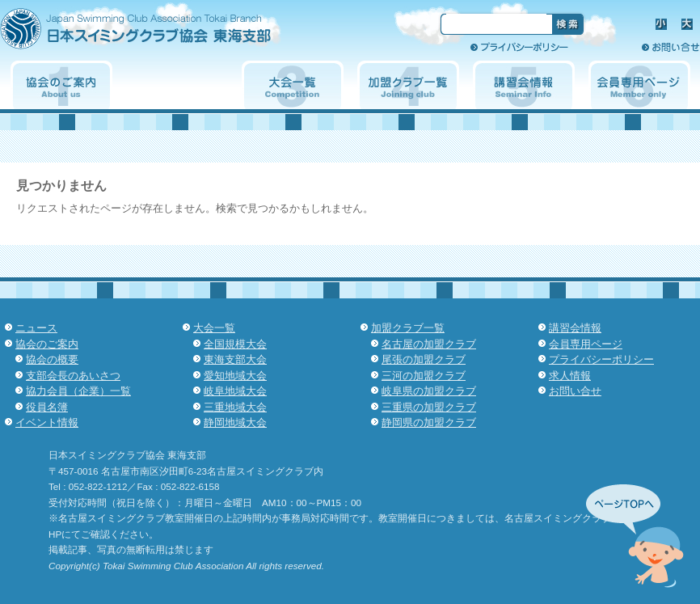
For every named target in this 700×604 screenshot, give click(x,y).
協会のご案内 (61, 85)
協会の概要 (52, 359)
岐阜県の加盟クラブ (429, 391)
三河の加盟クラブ (424, 376)
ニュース (36, 328)
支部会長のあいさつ (73, 376)
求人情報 (605, 47)
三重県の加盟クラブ (429, 407)
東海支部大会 (235, 359)
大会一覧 (293, 85)
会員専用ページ (639, 85)
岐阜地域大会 (235, 391)
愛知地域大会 (235, 376)
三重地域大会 (235, 407)
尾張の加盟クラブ (424, 359)
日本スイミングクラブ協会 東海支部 (164, 34)
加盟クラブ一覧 (408, 85)
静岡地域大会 (235, 422)
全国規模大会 (235, 344)
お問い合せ (671, 47)
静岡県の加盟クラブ (429, 422)
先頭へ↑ (635, 536)
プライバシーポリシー (519, 47)
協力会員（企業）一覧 (78, 391)
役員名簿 (47, 407)
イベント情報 (177, 85)
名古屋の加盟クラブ (429, 344)
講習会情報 (524, 85)
